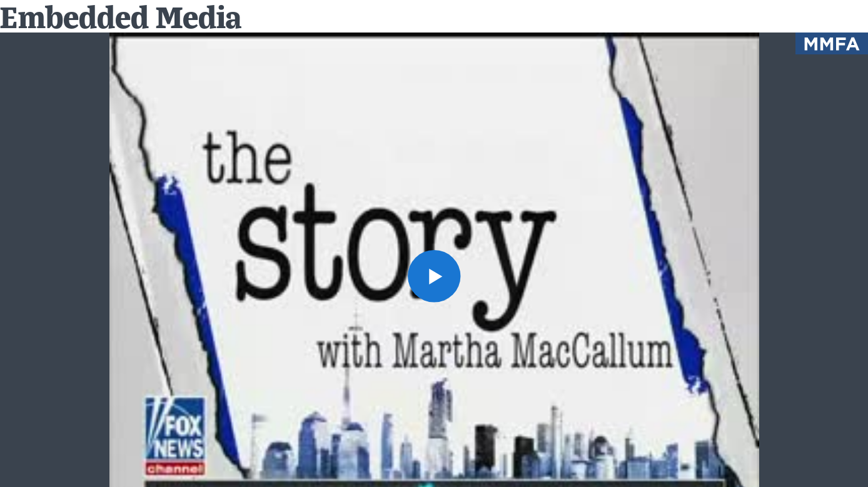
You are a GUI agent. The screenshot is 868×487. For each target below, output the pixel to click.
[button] (434, 276)
